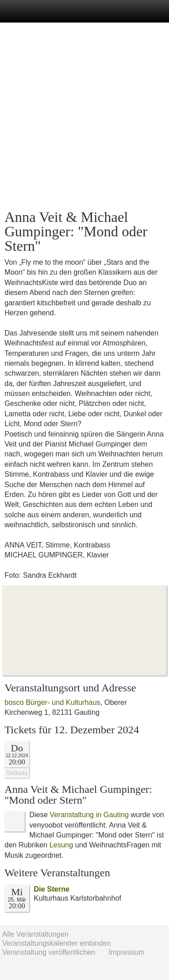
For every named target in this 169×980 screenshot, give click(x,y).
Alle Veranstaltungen (35, 934)
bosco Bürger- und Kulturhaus (53, 702)
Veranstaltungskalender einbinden (57, 943)
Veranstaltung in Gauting (89, 815)
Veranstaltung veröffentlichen (49, 952)
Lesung (62, 845)
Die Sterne (52, 889)
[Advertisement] (84, 116)
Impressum (126, 952)
